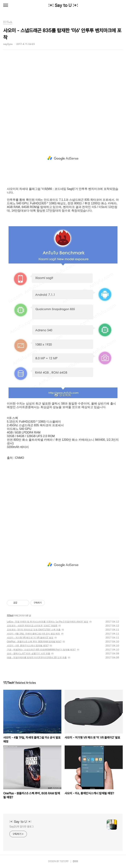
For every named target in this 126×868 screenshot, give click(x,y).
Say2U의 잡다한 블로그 (22, 827)
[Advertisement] (63, 98)
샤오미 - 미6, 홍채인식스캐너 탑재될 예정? (28, 646)
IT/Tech (10, 616)
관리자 (75, 861)
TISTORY (64, 861)
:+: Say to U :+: (63, 5)
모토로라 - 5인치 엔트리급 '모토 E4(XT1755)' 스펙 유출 (34, 630)
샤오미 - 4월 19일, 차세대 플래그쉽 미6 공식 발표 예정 (33, 634)
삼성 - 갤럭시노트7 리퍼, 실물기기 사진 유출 (29, 654)
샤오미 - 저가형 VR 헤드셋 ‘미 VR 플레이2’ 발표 (30, 638)
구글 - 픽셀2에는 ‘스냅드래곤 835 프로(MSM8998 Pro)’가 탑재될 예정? (41, 650)
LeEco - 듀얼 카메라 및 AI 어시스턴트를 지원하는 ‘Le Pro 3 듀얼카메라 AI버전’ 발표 (48, 622)
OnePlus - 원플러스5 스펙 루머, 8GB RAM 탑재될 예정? (34, 642)
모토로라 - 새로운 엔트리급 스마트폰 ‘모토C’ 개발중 (32, 626)
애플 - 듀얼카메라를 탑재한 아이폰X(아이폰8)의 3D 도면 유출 (37, 658)
